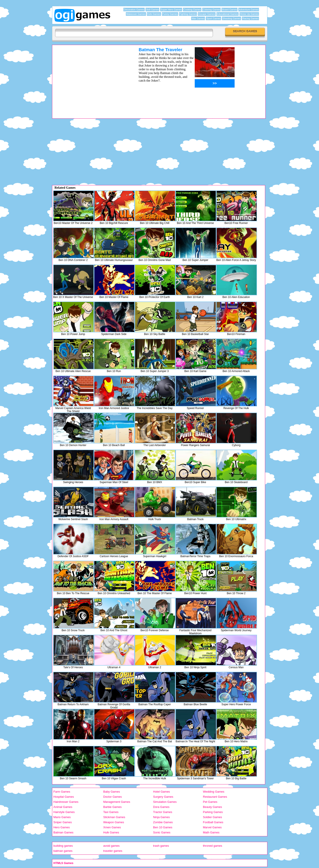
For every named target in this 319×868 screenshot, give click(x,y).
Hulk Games (111, 832)
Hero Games (62, 827)
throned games (213, 846)
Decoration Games (134, 10)
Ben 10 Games (163, 827)
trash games (161, 846)
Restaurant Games (215, 797)
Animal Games (63, 807)
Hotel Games (161, 792)
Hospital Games (64, 797)
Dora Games (161, 807)
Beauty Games (212, 807)
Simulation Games (165, 802)
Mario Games (62, 817)
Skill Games (153, 10)
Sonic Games (162, 832)
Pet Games (210, 802)
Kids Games (154, 14)
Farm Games (62, 792)
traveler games (113, 851)
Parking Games (213, 812)
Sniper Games (63, 822)
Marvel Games (212, 827)
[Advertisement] (90, 78)
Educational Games (228, 14)
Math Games (211, 832)
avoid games (111, 846)
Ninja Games (161, 817)
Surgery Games (163, 797)
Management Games (117, 802)
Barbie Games (112, 807)
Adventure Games (249, 10)
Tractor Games (163, 812)
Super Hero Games (171, 10)
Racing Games (250, 18)
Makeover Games (136, 14)
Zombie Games (163, 822)
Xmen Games (112, 827)
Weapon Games (114, 822)
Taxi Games (111, 812)
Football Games (213, 822)
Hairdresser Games (66, 802)
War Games (198, 18)
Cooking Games (192, 10)
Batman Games (63, 832)
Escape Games (207, 14)
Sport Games (213, 18)
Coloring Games (211, 10)
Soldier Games (212, 817)
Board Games (230, 10)
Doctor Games (113, 797)
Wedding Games (214, 792)
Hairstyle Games (64, 812)
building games (63, 846)
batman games (63, 851)
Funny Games (170, 14)
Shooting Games (231, 18)
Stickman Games (114, 817)
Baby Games (112, 792)
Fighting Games (188, 14)
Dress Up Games (249, 14)
